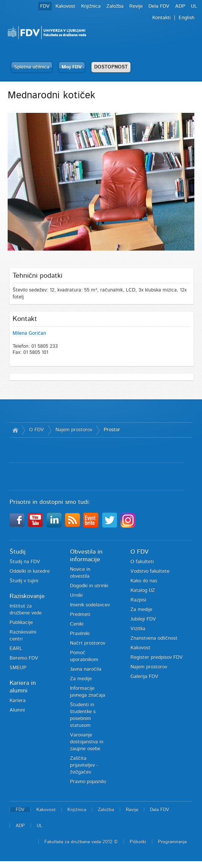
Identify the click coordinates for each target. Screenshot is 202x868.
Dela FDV (159, 6)
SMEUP (18, 668)
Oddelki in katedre (30, 571)
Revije (136, 6)
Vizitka (138, 629)
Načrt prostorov (88, 643)
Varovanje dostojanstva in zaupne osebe (87, 742)
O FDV (37, 430)
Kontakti (161, 18)
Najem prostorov (74, 430)
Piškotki (138, 842)
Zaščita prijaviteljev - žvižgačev (84, 765)
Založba (115, 6)
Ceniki (77, 624)
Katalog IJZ (143, 590)
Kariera (18, 701)
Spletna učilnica (32, 67)
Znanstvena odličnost (154, 638)
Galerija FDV (144, 677)
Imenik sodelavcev (90, 605)
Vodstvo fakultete (150, 571)
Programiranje (172, 842)
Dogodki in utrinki (89, 586)
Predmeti (80, 615)
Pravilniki (80, 634)
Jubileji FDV (143, 619)
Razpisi (138, 600)
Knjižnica (91, 6)
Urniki (76, 595)
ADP (180, 6)
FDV (45, 6)
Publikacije (21, 623)
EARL (16, 649)
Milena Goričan (29, 333)
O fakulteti (142, 562)
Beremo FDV (24, 658)
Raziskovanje (27, 596)
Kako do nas (144, 581)
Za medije (81, 679)
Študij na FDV (25, 562)
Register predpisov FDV (157, 657)
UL (194, 6)
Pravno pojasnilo (88, 782)
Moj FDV (72, 67)
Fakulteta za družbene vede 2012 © (81, 842)
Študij (18, 552)
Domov (15, 430)
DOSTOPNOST (111, 67)
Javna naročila (86, 669)
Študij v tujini (24, 581)
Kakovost (65, 6)
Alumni (17, 710)
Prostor (112, 430)
